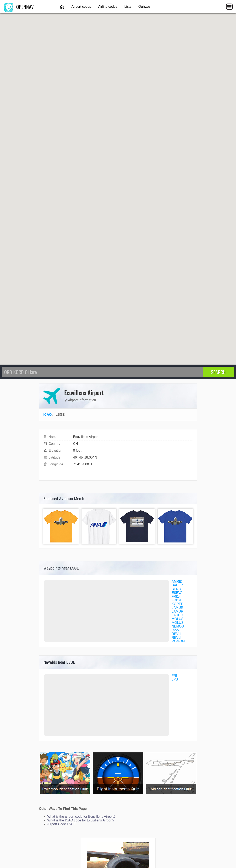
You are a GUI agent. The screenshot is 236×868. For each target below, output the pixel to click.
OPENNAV (19, 7)
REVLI (177, 634)
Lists (128, 7)
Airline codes (108, 7)
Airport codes (81, 7)
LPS (175, 679)
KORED (178, 604)
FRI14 (176, 596)
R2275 (177, 630)
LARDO (177, 615)
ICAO (48, 415)
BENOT (177, 589)
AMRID (177, 581)
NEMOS (178, 626)
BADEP (177, 585)
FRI (174, 676)
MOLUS (178, 619)
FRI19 (176, 600)
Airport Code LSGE (62, 824)
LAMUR (178, 608)
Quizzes (145, 7)
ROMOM (178, 641)
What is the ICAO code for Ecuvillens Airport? (81, 820)
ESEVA (177, 593)
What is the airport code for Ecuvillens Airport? (82, 817)
